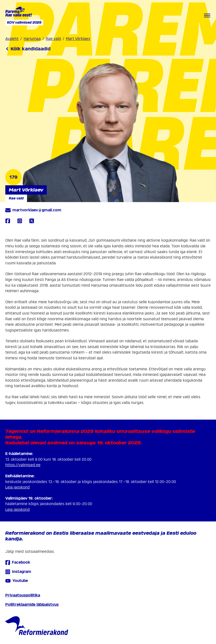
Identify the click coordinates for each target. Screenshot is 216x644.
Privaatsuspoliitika (23, 595)
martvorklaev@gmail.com (33, 210)
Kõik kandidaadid (28, 49)
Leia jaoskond (17, 487)
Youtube (17, 581)
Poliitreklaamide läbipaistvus (32, 605)
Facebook (18, 562)
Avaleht (12, 39)
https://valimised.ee (23, 465)
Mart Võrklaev (78, 39)
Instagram (18, 572)
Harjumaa (32, 39)
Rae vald (53, 39)
